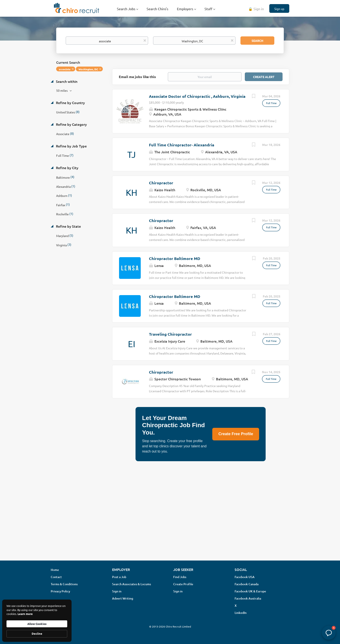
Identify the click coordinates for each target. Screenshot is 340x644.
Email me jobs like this (137, 77)
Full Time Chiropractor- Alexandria (182, 145)
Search (257, 41)
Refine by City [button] (67, 168)
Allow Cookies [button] (37, 624)
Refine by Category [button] (71, 124)
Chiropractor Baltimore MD (175, 258)
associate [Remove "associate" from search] (65, 69)
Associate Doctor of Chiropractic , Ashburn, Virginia (197, 96)
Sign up (279, 9)
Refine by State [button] (68, 226)
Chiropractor (161, 183)
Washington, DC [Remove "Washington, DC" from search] (88, 69)
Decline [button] (37, 633)
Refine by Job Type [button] (71, 146)
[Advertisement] (170, 523)
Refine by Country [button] (70, 103)
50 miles (62, 90)
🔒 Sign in (256, 9)
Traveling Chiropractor (170, 334)
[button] (329, 633)
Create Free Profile (236, 434)
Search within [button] (66, 81)
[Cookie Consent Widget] (37, 621)
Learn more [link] (25, 614)
